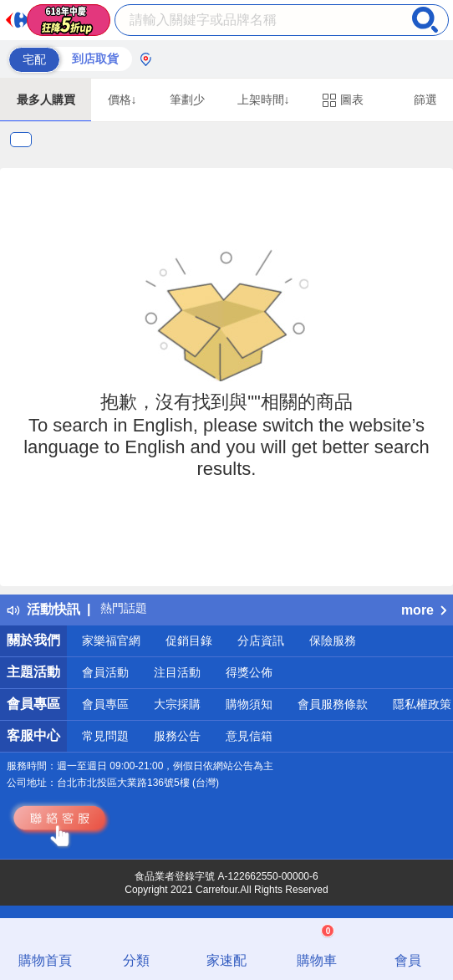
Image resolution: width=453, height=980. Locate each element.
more (424, 610)
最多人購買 (46, 100)
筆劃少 (187, 100)
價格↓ (122, 100)
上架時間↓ (264, 100)
